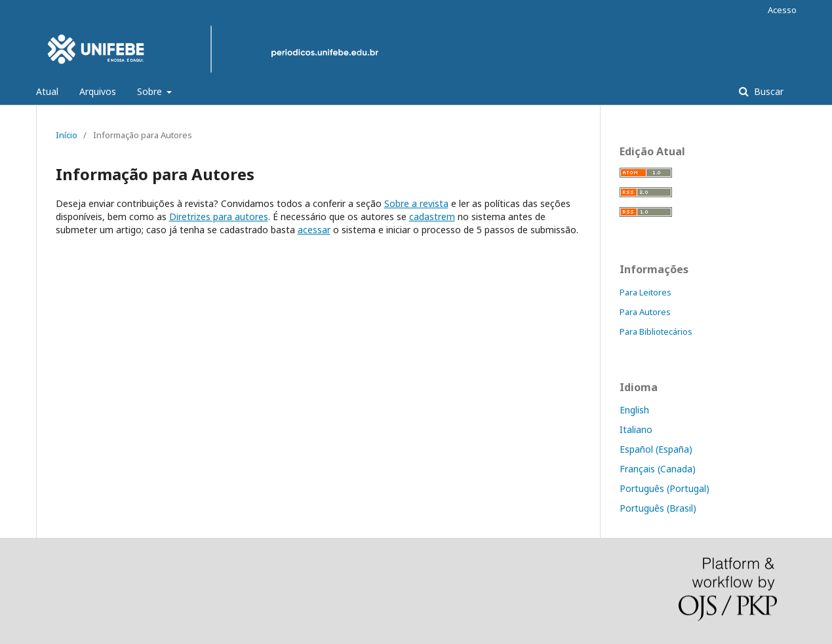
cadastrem (432, 217)
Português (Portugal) (664, 488)
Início (67, 135)
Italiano (636, 429)
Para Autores (645, 312)
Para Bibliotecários (656, 331)
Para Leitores (645, 292)
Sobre (151, 91)
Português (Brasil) (658, 508)
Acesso (782, 10)
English (634, 410)
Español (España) (656, 449)
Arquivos (98, 91)
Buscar (767, 91)
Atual (47, 91)
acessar (314, 230)
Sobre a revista (416, 203)
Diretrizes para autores (219, 217)
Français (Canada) (658, 469)
